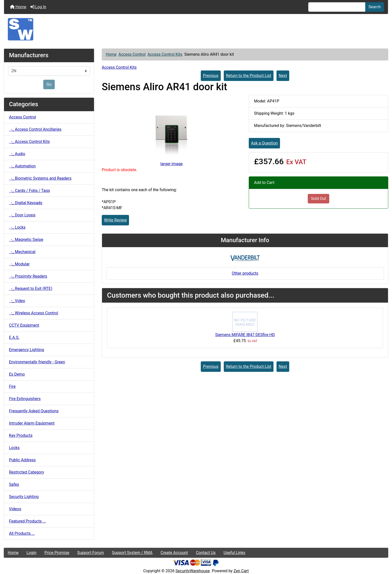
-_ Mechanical (22, 252)
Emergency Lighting (26, 350)
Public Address (22, 460)
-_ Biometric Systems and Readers (40, 178)
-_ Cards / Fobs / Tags (29, 191)
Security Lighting (24, 497)
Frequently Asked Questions (34, 411)
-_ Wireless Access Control (33, 313)
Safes (14, 484)
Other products (245, 273)
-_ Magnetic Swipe (26, 240)
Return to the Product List (249, 76)
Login (31, 553)
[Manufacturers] (49, 71)
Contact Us (206, 553)
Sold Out (319, 199)
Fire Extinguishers (25, 399)
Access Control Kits (165, 54)
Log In (38, 7)
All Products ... (22, 533)
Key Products (21, 435)
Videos (15, 509)
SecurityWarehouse (193, 571)
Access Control (132, 54)
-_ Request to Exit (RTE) (31, 288)
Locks (14, 448)
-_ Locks (17, 227)
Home (18, 7)
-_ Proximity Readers (28, 276)
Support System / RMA (132, 553)
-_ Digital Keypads (26, 203)
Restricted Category (26, 472)
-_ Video (17, 301)
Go (49, 84)
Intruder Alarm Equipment (32, 423)
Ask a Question (264, 143)
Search (375, 7)
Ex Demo (17, 374)
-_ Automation (22, 166)
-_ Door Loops (22, 215)
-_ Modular (19, 264)
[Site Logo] (196, 29)
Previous (211, 76)
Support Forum (91, 553)
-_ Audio (17, 154)
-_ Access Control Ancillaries (35, 129)
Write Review (115, 220)
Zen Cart (241, 571)
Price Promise (57, 553)
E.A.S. (14, 337)
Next (283, 76)
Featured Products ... (27, 521)
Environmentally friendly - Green (37, 362)
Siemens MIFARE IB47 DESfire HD (245, 335)
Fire (12, 386)
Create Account (174, 553)
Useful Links (234, 553)
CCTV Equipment (24, 325)
